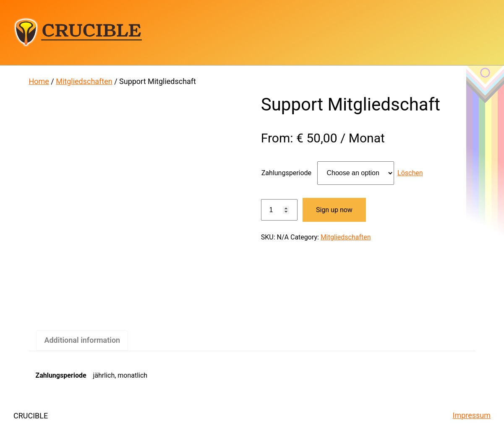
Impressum (472, 415)
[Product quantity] (279, 210)
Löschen (410, 173)
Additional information (82, 340)
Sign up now (334, 210)
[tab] (82, 340)
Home (39, 81)
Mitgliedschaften (84, 81)
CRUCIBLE (78, 32)
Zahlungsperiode (286, 173)
